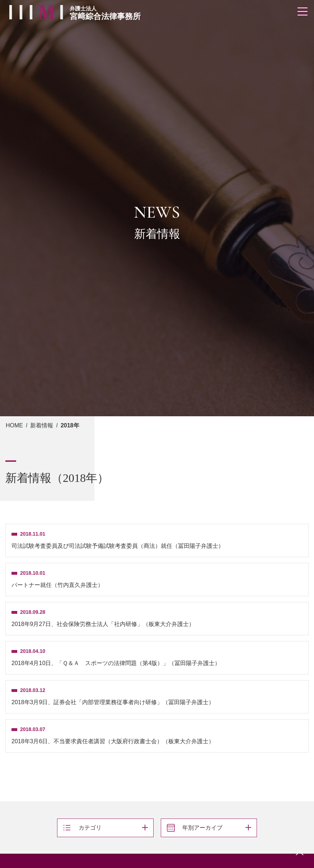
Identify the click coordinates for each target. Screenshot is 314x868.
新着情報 (42, 425)
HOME (14, 425)
